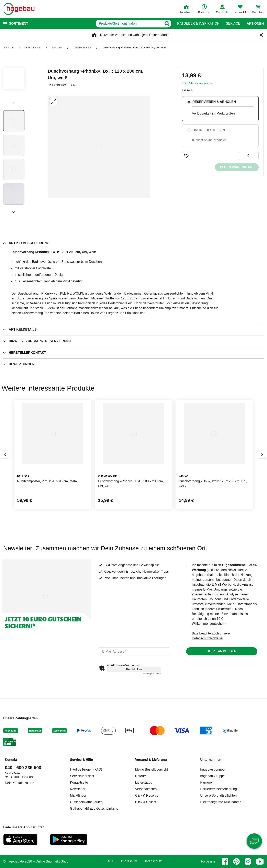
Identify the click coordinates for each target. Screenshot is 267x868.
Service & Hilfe (81, 760)
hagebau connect (213, 769)
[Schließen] (261, 35)
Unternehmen (211, 760)
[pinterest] (236, 861)
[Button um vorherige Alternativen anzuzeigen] (5, 455)
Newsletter (78, 789)
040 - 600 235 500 (23, 768)
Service (233, 24)
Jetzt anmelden (222, 651)
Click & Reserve (147, 795)
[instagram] (248, 861)
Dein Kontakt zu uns (19, 783)
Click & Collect (146, 802)
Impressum (129, 861)
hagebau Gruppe (212, 776)
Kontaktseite (79, 782)
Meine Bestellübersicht (152, 769)
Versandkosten (146, 789)
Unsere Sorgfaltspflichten (218, 795)
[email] (134, 651)
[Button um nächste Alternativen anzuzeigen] (262, 455)
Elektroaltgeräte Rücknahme (221, 802)
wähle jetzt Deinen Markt (151, 35)
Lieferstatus (144, 782)
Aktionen (255, 24)
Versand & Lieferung (151, 760)
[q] (122, 24)
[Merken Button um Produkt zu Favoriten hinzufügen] (186, 156)
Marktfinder (78, 795)
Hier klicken (134, 669)
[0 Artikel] (248, 156)
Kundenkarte (205, 84)
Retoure (141, 776)
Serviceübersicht (82, 776)
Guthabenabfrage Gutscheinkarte (94, 808)
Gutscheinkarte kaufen (86, 802)
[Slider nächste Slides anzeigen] (14, 211)
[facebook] (225, 861)
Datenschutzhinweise (207, 638)
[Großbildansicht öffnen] (99, 147)
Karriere (206, 782)
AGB (111, 861)
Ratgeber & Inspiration (198, 24)
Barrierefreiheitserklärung (219, 789)
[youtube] (260, 861)
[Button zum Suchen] (169, 24)
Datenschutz (153, 861)
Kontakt (11, 760)
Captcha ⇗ (152, 674)
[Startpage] (19, 9)
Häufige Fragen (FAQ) (86, 769)
